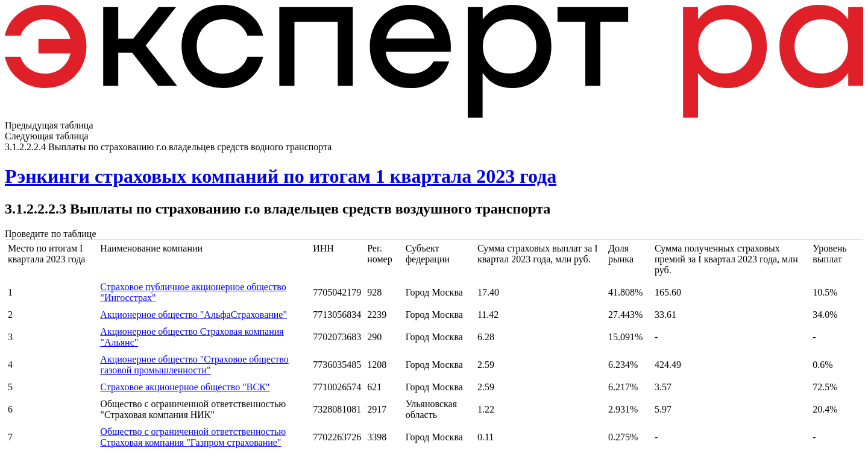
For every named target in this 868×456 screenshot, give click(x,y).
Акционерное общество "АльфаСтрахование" (193, 315)
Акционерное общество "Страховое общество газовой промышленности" (194, 365)
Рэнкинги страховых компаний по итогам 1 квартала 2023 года (281, 176)
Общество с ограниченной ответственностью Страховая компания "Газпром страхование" (193, 437)
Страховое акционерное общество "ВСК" (185, 387)
